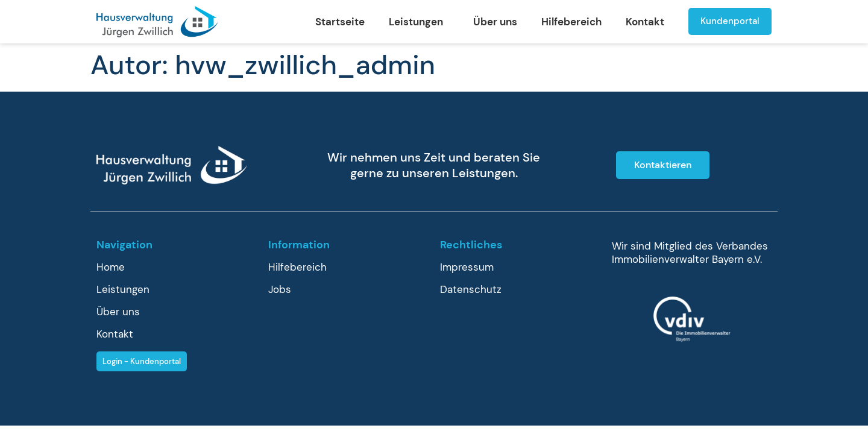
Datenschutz (471, 289)
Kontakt (645, 22)
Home (111, 267)
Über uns (495, 22)
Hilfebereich (571, 22)
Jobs (280, 289)
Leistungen (419, 22)
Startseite (340, 22)
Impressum (467, 267)
